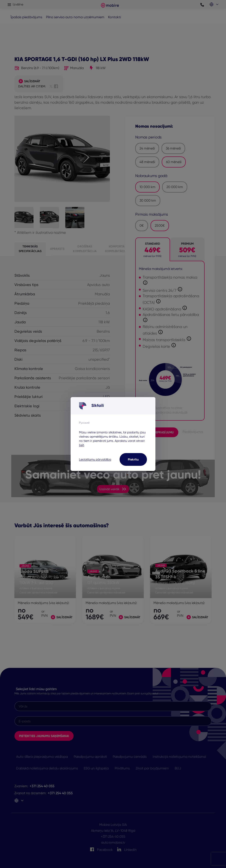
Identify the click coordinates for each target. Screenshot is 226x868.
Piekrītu (133, 459)
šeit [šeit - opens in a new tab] (82, 445)
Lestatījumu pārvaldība (95, 459)
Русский (84, 422)
